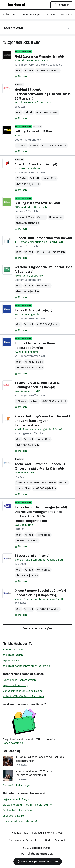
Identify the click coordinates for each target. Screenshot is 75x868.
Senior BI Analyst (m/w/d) (33, 310)
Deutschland (48, 483)
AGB (60, 833)
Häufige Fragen (21, 833)
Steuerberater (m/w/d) (32, 556)
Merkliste (67, 14)
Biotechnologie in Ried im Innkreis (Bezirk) (27, 805)
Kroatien (35, 483)
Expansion (14, 42)
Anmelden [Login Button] (61, 5)
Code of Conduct (55, 840)
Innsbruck (22, 217)
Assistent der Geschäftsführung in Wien (26, 666)
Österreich (22, 483)
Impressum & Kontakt (44, 833)
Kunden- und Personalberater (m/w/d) (43, 238)
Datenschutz (16, 840)
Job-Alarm (51, 14)
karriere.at (38, 793)
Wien (37, 42)
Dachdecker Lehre (13, 816)
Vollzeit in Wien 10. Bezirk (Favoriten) (23, 696)
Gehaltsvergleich (13, 743)
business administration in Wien (21, 821)
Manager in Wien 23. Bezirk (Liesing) (23, 691)
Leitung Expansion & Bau (33, 131)
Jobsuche (9, 14)
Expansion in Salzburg (15, 685)
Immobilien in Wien (13, 650)
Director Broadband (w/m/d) (36, 164)
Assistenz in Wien (13, 655)
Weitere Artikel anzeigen (17, 785)
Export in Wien (11, 661)
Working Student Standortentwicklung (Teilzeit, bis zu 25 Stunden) (43, 94)
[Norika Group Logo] (37, 854)
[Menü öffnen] (4, 5)
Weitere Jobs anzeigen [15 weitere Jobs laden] (38, 628)
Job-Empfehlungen (30, 14)
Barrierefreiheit (35, 840)
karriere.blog (12, 751)
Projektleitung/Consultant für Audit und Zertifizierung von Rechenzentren (42, 421)
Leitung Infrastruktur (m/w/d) (37, 203)
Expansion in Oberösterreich (19, 680)
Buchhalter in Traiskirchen (18, 810)
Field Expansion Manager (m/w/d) (39, 56)
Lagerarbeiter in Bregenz (17, 799)
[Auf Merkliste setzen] (21, 76)
